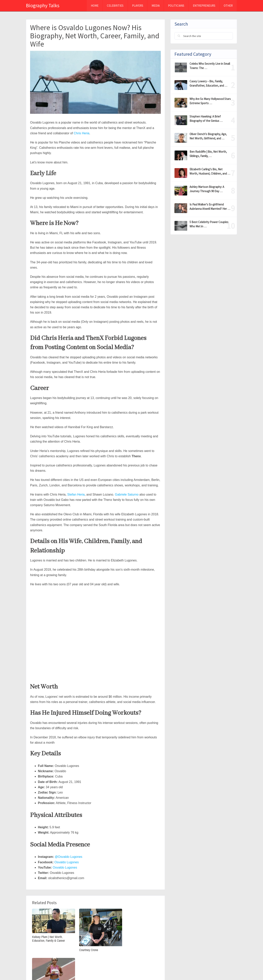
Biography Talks (43, 5)
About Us (207, 970)
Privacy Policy (184, 970)
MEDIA (155, 6)
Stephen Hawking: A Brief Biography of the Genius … (206, 119)
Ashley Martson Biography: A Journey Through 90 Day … (207, 189)
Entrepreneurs (204, 6)
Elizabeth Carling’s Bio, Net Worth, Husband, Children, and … (210, 171)
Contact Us (228, 970)
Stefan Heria (76, 494)
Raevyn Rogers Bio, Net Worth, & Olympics (139, 937)
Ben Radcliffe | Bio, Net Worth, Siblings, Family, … (208, 154)
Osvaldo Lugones (67, 862)
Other (228, 6)
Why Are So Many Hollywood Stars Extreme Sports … (210, 101)
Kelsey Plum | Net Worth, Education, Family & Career (48, 937)
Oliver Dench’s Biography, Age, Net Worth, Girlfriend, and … (208, 136)
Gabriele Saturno (127, 494)
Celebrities (114, 6)
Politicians (176, 6)
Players (137, 6)
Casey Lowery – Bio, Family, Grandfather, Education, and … (208, 83)
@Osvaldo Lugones (68, 857)
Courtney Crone (85, 947)
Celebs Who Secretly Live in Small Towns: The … (210, 66)
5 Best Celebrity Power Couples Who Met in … (209, 224)
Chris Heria (81, 133)
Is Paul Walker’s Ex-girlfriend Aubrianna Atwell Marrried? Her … (210, 207)
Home (94, 6)
